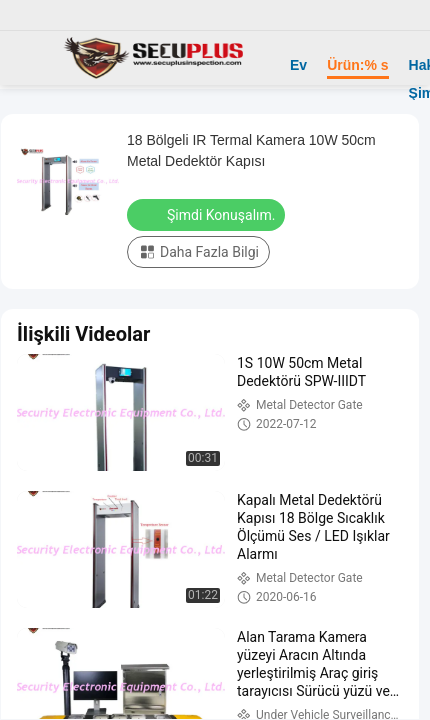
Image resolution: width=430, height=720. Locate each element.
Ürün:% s (357, 65)
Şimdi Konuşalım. (208, 214)
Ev (298, 65)
